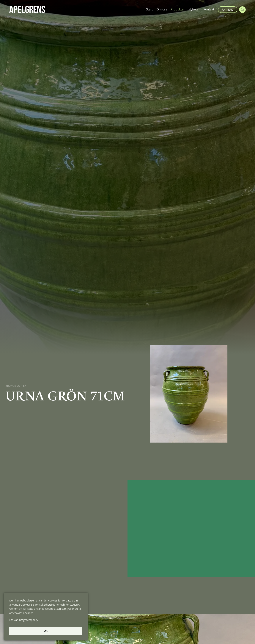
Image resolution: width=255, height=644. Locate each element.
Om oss (162, 9)
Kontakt (209, 9)
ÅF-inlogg (228, 10)
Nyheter (194, 9)
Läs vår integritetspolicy (24, 620)
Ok (46, 631)
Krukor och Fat (16, 386)
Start (149, 9)
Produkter (178, 9)
